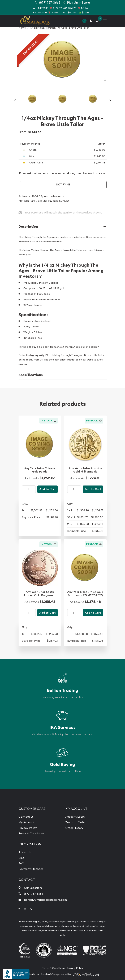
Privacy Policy (28, 828)
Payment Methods (31, 869)
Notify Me (63, 184)
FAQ (21, 863)
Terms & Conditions (31, 833)
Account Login (75, 817)
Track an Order (75, 822)
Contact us (26, 817)
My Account (27, 822)
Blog (21, 858)
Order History (74, 828)
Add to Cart (48, 489)
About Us (25, 852)
